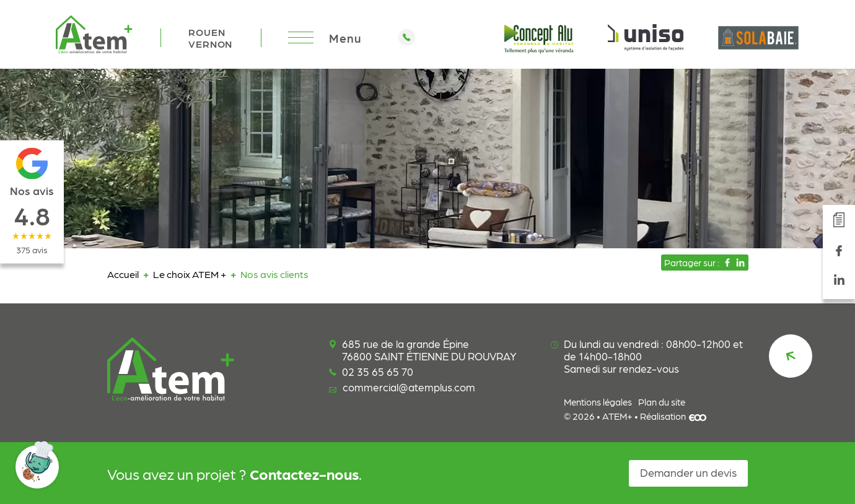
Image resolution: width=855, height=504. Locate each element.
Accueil (123, 274)
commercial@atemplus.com (402, 387)
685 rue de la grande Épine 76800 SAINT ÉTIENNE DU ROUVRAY (423, 350)
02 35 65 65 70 (371, 371)
